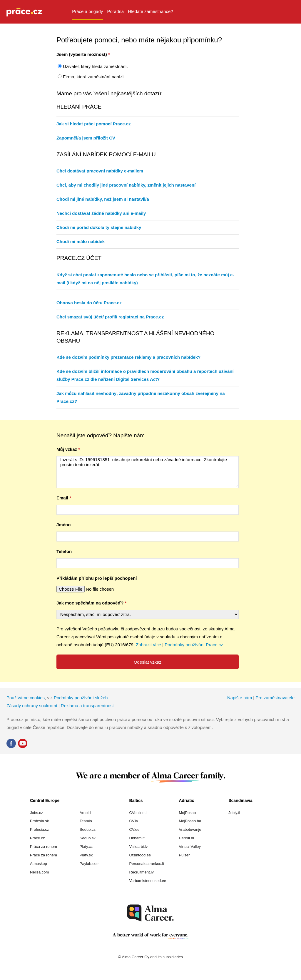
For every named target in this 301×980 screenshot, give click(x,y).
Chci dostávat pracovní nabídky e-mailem (100, 171)
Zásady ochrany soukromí (32, 706)
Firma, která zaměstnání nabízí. (94, 77)
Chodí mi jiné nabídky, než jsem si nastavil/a (103, 199)
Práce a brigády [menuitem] (87, 11)
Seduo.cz (88, 829)
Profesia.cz (39, 829)
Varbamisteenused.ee (148, 881)
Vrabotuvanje (190, 829)
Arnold (85, 813)
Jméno (63, 525)
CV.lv (134, 821)
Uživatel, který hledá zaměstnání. (95, 66)
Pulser (184, 855)
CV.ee (134, 829)
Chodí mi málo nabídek (81, 241)
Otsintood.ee (140, 855)
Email (62, 498)
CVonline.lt (138, 813)
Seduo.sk (88, 838)
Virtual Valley (190, 847)
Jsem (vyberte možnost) (82, 54)
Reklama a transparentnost (87, 706)
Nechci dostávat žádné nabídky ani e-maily (101, 213)
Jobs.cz (36, 813)
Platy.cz (86, 847)
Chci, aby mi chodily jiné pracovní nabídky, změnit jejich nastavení (126, 185)
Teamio (86, 821)
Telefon (64, 551)
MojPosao (187, 813)
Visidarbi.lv (139, 847)
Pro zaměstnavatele (275, 698)
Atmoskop (39, 864)
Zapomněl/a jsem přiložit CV (86, 138)
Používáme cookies (26, 698)
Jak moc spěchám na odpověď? (90, 603)
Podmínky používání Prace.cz (194, 645)
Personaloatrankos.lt (147, 864)
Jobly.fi (234, 813)
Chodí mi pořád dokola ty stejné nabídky (99, 227)
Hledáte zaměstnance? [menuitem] (150, 11)
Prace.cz (37, 838)
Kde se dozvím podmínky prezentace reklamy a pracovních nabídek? (128, 357)
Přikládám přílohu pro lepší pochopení (97, 578)
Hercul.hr (187, 838)
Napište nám (240, 698)
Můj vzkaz (67, 449)
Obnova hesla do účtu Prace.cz (89, 303)
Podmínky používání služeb (81, 698)
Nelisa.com (39, 872)
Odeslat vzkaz (148, 662)
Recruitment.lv (142, 872)
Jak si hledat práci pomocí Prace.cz (94, 124)
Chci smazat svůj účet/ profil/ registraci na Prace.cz (110, 317)
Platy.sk (86, 855)
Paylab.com (90, 864)
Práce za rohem (44, 855)
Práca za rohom (44, 847)
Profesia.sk (39, 821)
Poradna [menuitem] (115, 11)
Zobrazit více (148, 645)
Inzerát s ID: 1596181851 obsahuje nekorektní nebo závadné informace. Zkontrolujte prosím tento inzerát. (148, 472)
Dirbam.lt (137, 838)
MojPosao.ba (190, 821)
